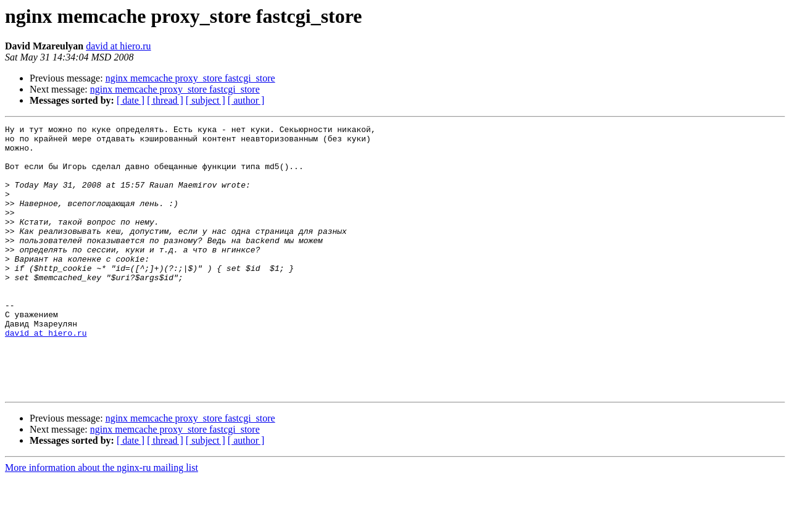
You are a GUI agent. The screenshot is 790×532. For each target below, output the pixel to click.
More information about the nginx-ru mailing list (102, 521)
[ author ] (246, 100)
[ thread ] (165, 100)
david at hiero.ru (118, 46)
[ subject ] (206, 100)
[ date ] (131, 100)
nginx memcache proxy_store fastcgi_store (190, 78)
